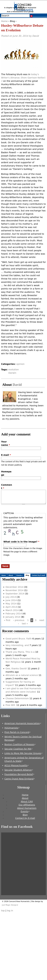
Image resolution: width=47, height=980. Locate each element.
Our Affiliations (27, 805)
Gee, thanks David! (16, 669)
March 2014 (12, 610)
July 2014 (11, 597)
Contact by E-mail (38, 575)
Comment (7, 487)
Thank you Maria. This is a (20, 652)
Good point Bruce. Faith (19, 639)
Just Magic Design (10, 905)
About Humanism (27, 808)
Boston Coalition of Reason (20, 744)
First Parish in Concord (17, 732)
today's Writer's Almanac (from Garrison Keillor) (23, 78)
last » (25, 624)
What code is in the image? (21, 542)
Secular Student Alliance (19, 770)
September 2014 (15, 594)
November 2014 (14, 590)
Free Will (11, 705)
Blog (12, 21)
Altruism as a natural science (22, 675)
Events (20, 576)
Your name (6, 443)
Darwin (12, 373)
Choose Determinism (17, 698)
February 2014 (14, 614)
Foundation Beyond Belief (19, 774)
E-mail (6, 455)
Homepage (6, 473)
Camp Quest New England (20, 779)
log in (10, 911)
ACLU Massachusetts (17, 765)
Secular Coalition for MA (18, 749)
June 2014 (11, 600)
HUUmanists (12, 728)
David (36, 36)
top (3, 911)
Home (4, 21)
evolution (14, 370)
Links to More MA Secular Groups (23, 753)
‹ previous (19, 620)
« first (7, 620)
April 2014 (11, 607)
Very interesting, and (17, 645)
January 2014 (13, 617)
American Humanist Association (23, 723)
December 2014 (14, 587)
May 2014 (11, 604)
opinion (20, 364)
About (11, 575)
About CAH (27, 801)
